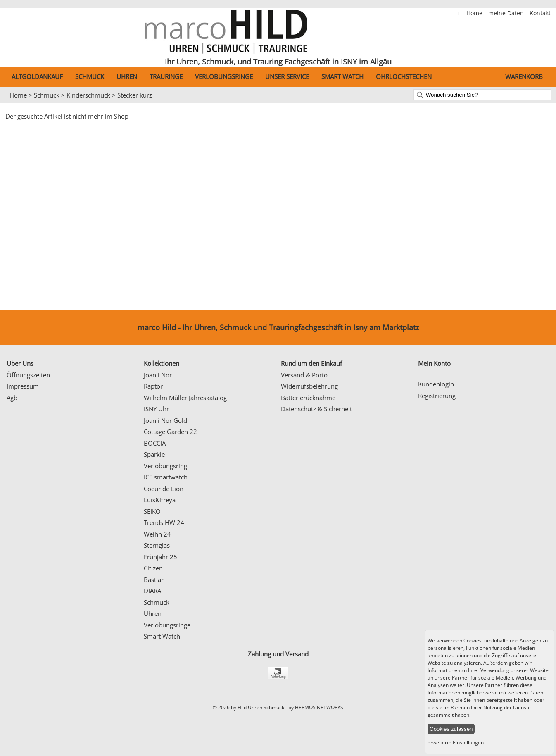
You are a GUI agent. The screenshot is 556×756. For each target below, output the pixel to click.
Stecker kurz (135, 95)
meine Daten (507, 13)
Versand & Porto (304, 375)
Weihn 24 (157, 534)
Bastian (154, 580)
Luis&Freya (160, 500)
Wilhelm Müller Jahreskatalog (185, 398)
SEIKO (152, 511)
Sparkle (154, 454)
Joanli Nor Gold (165, 420)
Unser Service (287, 76)
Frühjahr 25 (160, 557)
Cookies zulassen (451, 729)
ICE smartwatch (166, 477)
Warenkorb (524, 76)
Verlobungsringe (224, 76)
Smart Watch (342, 76)
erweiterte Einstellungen (456, 743)
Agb (12, 398)
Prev (11, 103)
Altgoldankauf (37, 76)
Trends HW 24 (164, 522)
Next (546, 103)
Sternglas (157, 545)
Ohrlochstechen (404, 76)
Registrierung (437, 396)
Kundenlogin (436, 384)
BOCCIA (155, 443)
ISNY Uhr (156, 409)
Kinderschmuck (88, 95)
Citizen (153, 568)
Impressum (23, 386)
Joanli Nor (158, 375)
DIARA (152, 591)
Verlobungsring (165, 466)
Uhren (127, 76)
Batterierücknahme (308, 398)
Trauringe (166, 76)
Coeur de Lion (164, 489)
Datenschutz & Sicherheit (316, 409)
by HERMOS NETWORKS (316, 707)
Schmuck (90, 76)
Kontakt (540, 13)
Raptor (153, 386)
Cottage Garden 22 (170, 432)
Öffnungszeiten (28, 375)
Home (475, 13)
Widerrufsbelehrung (309, 386)
